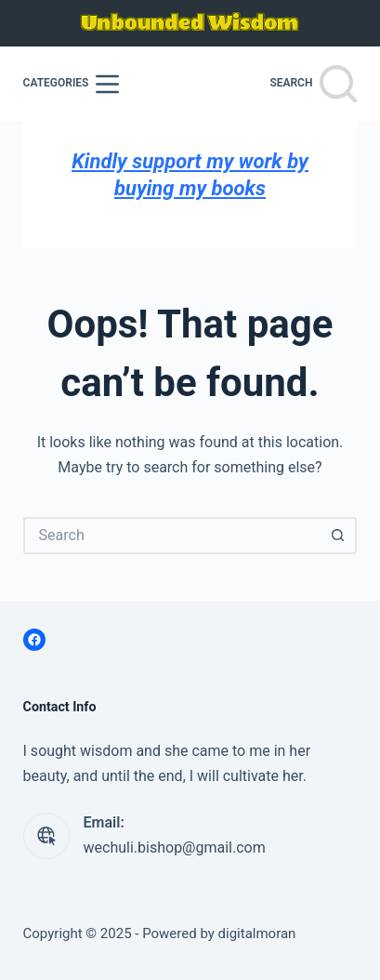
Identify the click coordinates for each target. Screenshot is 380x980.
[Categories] (72, 84)
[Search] (313, 84)
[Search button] (338, 536)
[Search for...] (172, 536)
